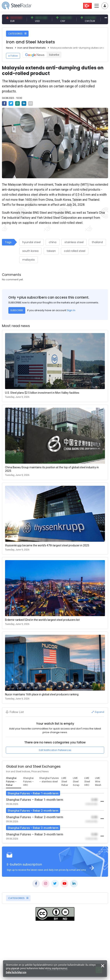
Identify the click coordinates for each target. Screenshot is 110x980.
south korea (30, 251)
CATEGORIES (17, 34)
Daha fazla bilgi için (16, 972)
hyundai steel (31, 242)
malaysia (28, 260)
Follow (13, 56)
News (10, 48)
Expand (98, 712)
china (53, 242)
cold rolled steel (75, 251)
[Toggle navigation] (105, 6)
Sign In (71, 310)
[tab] (14, 782)
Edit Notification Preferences (55, 750)
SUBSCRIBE (17, 310)
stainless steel (74, 242)
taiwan (51, 251)
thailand (97, 242)
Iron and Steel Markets (32, 48)
